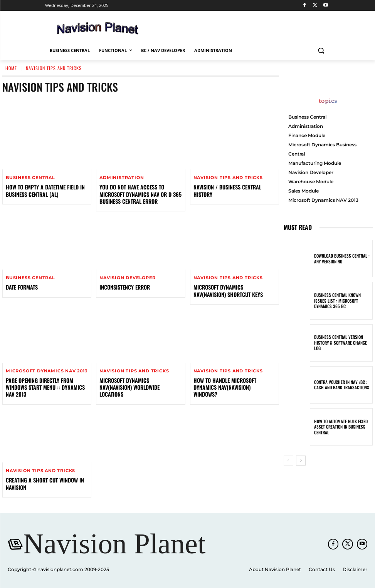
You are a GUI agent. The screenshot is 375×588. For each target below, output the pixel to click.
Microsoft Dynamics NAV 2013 (47, 371)
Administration (122, 178)
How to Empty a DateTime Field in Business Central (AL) (45, 190)
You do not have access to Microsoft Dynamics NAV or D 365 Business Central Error (140, 194)
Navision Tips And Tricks (228, 178)
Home (11, 68)
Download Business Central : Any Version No (341, 259)
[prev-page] (288, 461)
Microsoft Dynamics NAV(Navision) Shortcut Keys (228, 291)
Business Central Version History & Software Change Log (340, 343)
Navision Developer (127, 278)
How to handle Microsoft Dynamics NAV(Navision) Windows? (224, 387)
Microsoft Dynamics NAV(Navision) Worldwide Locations (130, 387)
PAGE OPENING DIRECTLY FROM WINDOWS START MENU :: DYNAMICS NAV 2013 (45, 387)
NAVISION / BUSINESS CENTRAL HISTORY (228, 190)
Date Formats (22, 287)
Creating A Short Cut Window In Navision (45, 483)
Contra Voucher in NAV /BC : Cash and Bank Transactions (341, 385)
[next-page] (301, 461)
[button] (321, 51)
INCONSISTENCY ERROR (125, 287)
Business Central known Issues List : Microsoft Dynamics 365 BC (337, 301)
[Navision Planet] (107, 544)
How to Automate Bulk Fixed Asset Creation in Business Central (341, 427)
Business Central (30, 178)
